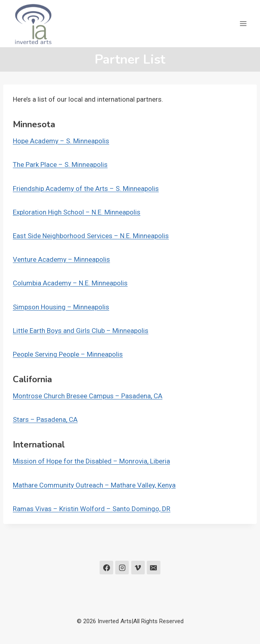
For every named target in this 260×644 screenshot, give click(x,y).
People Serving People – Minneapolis (68, 354)
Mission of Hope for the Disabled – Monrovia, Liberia (91, 461)
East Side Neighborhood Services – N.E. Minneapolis (91, 236)
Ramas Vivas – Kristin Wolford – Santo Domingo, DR (92, 509)
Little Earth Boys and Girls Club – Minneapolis (81, 331)
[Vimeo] (138, 568)
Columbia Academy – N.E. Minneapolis (70, 283)
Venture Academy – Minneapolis (61, 259)
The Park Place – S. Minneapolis (60, 165)
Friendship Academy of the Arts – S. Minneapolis (86, 189)
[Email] (154, 568)
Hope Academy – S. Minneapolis (61, 141)
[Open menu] (243, 23)
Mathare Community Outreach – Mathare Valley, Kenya (94, 485)
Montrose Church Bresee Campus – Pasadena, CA (88, 396)
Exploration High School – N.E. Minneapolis (77, 212)
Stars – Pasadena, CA (45, 419)
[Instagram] (122, 568)
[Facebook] (106, 568)
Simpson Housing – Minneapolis (61, 307)
